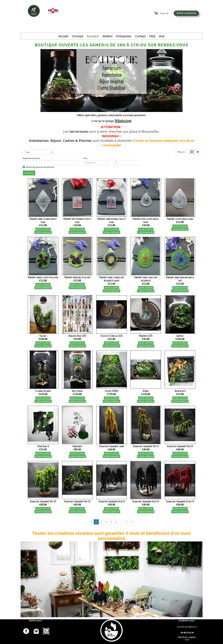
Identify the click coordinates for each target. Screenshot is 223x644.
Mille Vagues (77, 391)
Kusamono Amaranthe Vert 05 (43, 501)
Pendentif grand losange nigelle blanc (43, 220)
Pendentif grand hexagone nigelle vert (180, 279)
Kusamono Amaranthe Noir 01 (112, 501)
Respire (146, 391)
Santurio (180, 336)
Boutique (93, 36)
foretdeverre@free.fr (187, 627)
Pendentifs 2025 (146, 336)
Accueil (63, 36)
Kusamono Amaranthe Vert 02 (77, 501)
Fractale (43, 336)
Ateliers (107, 36)
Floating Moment (43, 391)
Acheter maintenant (43, 232)
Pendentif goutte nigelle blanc (180, 219)
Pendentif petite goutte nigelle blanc (146, 220)
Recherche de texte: (32, 158)
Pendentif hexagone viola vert (77, 277)
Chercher (29, 173)
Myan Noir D (180, 391)
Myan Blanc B (43, 446)
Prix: (86, 158)
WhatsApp (123, 120)
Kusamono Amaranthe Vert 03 (180, 446)
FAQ (152, 36)
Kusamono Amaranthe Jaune (111, 446)
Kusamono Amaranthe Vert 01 (146, 446)
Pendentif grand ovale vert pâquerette (146, 279)
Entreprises (124, 36)
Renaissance (77, 446)
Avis (162, 36)
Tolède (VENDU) (112, 391)
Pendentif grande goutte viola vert (43, 277)
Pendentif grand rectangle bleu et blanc (111, 220)
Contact (140, 36)
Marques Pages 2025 (77, 336)
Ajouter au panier (43, 229)
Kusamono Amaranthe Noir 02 (146, 501)
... (121, 522)
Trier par (181, 152)
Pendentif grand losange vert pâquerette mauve (111, 279)
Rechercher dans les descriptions (39, 167)
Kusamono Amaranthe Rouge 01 (180, 501)
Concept (78, 36)
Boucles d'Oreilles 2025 (112, 336)
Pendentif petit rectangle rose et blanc (77, 220)
